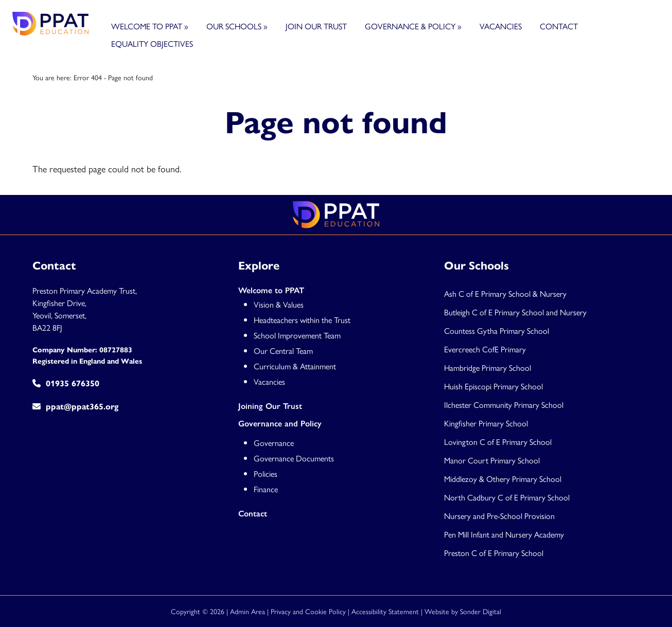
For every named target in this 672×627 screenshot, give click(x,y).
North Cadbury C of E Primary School (507, 497)
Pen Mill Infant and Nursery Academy (504, 534)
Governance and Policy (280, 424)
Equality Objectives (152, 43)
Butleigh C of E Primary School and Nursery (515, 312)
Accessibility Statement (385, 611)
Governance (274, 443)
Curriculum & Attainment (295, 366)
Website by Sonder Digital (463, 611)
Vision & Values (279, 304)
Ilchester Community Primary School (504, 405)
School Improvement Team (297, 335)
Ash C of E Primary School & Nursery (505, 293)
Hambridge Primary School (488, 368)
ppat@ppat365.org (75, 407)
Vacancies (501, 26)
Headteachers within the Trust (302, 320)
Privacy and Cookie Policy (308, 611)
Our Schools (237, 26)
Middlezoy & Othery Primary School (503, 479)
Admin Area (247, 611)
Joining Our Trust (270, 406)
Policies (266, 473)
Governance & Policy (413, 26)
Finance (266, 489)
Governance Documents (294, 458)
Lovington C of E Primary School (498, 442)
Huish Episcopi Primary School (493, 386)
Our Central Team (283, 351)
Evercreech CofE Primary (486, 349)
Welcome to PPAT (150, 26)
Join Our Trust (316, 26)
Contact (559, 26)
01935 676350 (66, 383)
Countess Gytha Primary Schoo (496, 330)
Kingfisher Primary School (486, 423)
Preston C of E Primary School (494, 553)
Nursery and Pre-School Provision (499, 516)
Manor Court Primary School (492, 460)
